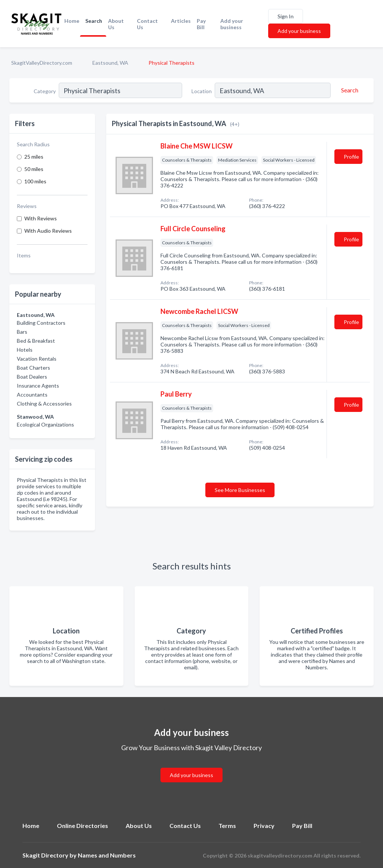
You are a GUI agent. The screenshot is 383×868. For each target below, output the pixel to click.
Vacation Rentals (37, 359)
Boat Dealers (32, 377)
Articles (181, 21)
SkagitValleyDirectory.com (42, 63)
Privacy (264, 826)
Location (202, 91)
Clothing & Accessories (44, 404)
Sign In (286, 16)
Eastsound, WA (110, 63)
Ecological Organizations (45, 424)
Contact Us (147, 24)
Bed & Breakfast (36, 341)
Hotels (25, 350)
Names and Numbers (107, 855)
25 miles (34, 157)
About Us (116, 24)
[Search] (349, 90)
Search (94, 21)
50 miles (34, 169)
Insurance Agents (38, 386)
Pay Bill (201, 24)
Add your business (232, 24)
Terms (227, 826)
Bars (22, 332)
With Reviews (41, 218)
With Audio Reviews (48, 231)
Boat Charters (33, 368)
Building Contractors (41, 323)
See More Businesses (240, 490)
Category (45, 91)
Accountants (32, 395)
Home (72, 21)
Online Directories (82, 826)
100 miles (35, 181)
